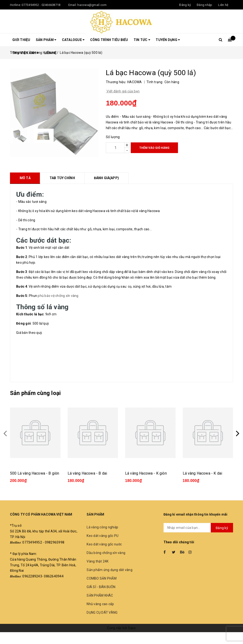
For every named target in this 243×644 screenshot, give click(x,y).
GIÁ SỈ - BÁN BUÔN (101, 587)
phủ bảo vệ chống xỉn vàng (58, 296)
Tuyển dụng (168, 40)
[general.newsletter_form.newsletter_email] (198, 528)
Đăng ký (222, 528)
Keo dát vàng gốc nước (104, 544)
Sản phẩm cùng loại (35, 393)
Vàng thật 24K (98, 561)
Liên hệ (223, 5)
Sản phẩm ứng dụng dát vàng (110, 570)
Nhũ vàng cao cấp (100, 604)
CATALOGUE (73, 40)
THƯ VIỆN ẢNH (26, 53)
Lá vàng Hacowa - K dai (203, 473)
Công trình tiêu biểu (109, 40)
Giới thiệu (21, 40)
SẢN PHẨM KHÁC (100, 595)
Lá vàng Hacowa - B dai (87, 473)
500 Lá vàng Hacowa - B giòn (35, 473)
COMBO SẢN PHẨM (102, 578)
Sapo (132, 628)
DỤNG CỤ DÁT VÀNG (102, 612)
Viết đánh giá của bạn (123, 91)
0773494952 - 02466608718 (41, 5)
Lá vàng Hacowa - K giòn (146, 473)
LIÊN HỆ (50, 53)
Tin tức (142, 40)
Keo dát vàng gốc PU (103, 536)
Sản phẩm (46, 40)
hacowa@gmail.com (92, 5)
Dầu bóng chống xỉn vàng (106, 553)
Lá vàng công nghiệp (102, 527)
